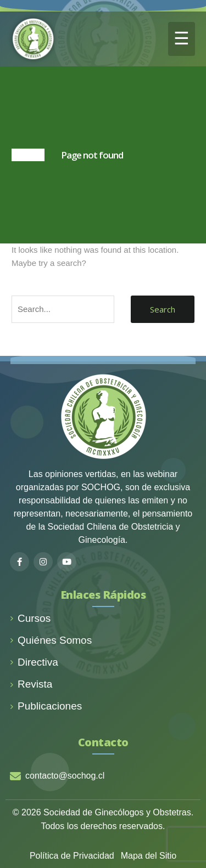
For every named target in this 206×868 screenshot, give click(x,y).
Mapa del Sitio (149, 856)
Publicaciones (46, 706)
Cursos (30, 618)
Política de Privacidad (72, 856)
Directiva (34, 662)
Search (163, 309)
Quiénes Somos (51, 640)
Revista (31, 684)
